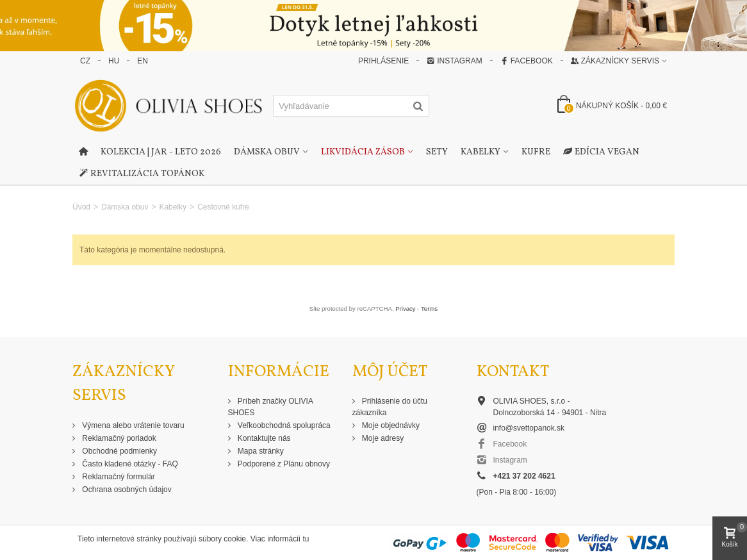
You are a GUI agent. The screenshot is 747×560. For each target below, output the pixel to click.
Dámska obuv (267, 152)
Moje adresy (382, 438)
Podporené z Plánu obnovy (283, 464)
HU (114, 61)
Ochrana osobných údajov (126, 490)
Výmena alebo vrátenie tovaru (132, 425)
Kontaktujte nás (263, 438)
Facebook (527, 61)
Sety (437, 152)
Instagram (454, 61)
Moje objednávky (390, 425)
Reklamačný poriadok (118, 438)
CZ (85, 61)
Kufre (536, 152)
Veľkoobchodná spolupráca (283, 425)
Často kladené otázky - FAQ (129, 464)
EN (143, 61)
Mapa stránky (260, 451)
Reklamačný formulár (118, 477)
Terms (429, 309)
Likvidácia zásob (363, 152)
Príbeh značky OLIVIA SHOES (271, 407)
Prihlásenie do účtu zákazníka (390, 407)
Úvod (81, 207)
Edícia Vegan (601, 152)
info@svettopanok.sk (529, 428)
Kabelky (480, 152)
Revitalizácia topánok (142, 174)
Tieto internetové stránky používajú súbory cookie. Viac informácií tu (193, 539)
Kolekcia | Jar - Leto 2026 (161, 152)
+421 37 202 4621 (524, 476)
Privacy (405, 309)
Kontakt (513, 372)
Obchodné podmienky (119, 451)
